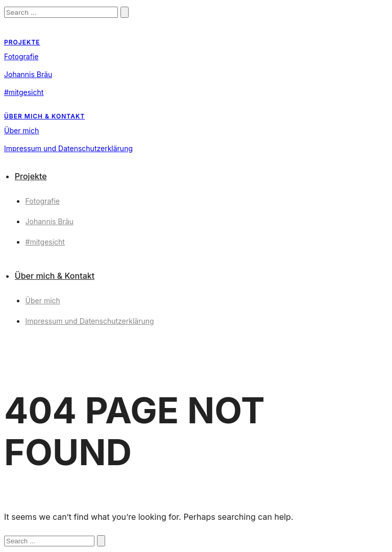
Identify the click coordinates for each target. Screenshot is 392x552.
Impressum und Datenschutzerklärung (68, 148)
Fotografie (21, 56)
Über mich (21, 130)
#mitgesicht (24, 92)
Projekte (22, 42)
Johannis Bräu (28, 74)
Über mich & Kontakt (44, 116)
